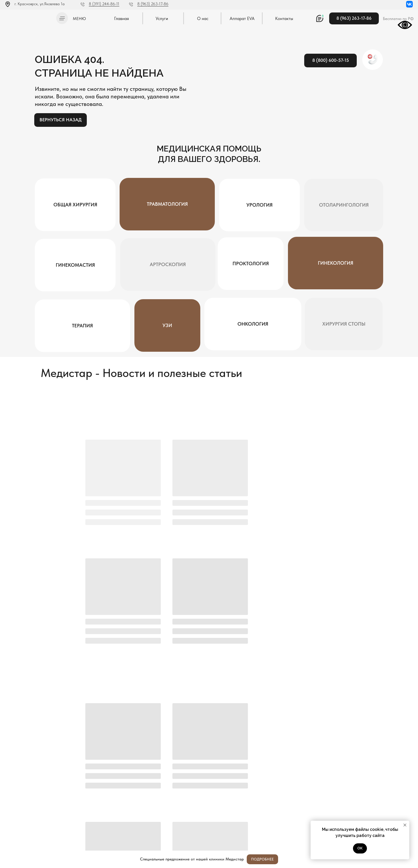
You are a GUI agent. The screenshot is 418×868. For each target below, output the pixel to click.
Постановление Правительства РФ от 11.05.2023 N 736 (34, 827)
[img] (29, 17)
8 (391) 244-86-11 (104, 4)
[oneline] (308, 747)
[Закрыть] (409, 859)
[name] (165, 747)
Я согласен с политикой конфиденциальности (181, 762)
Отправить (371, 747)
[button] (62, 18)
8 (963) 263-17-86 (153, 4)
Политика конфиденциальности (28, 818)
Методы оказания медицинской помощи (35, 835)
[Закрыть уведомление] (405, 825)
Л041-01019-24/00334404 (25, 812)
